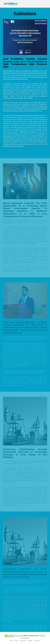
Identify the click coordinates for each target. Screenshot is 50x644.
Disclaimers (23, 641)
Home (12, 641)
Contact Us (37, 641)
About (17, 641)
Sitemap (30, 641)
